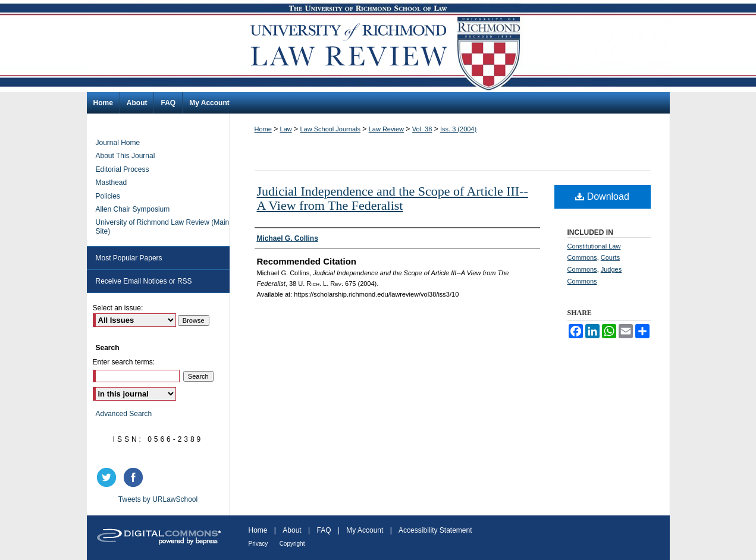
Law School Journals (330, 129)
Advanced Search (124, 414)
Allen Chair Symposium (133, 209)
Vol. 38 (422, 129)
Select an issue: (118, 308)
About (292, 530)
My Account (365, 530)
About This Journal (126, 156)
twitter (108, 477)
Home (263, 129)
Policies (108, 196)
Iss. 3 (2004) (458, 129)
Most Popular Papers (129, 258)
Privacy (258, 544)
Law (286, 129)
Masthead (112, 183)
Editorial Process (123, 169)
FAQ (324, 530)
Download (602, 196)
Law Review (386, 129)
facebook (135, 477)
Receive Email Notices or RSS (144, 281)
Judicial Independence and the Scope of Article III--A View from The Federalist (393, 198)
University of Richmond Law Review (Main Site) (163, 226)
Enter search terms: (124, 362)
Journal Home (118, 143)
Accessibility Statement (435, 530)
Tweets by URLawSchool (158, 499)
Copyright (292, 544)
